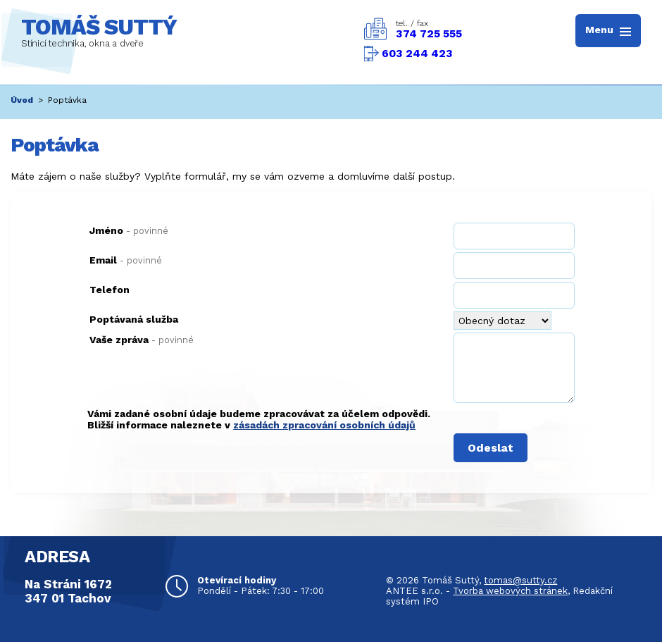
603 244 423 (417, 54)
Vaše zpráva (142, 340)
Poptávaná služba (134, 319)
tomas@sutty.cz (520, 580)
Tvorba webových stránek (510, 591)
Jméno (129, 230)
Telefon (110, 290)
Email (126, 260)
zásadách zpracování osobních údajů (324, 425)
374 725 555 (429, 34)
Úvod (22, 100)
